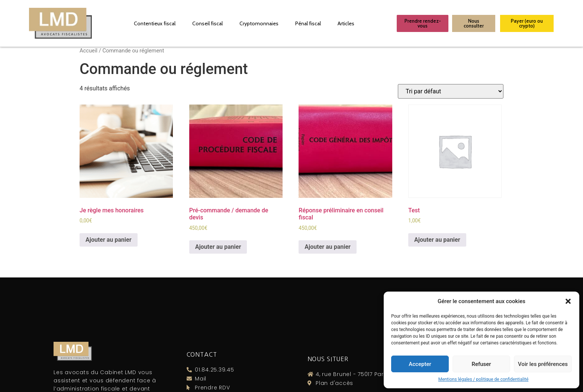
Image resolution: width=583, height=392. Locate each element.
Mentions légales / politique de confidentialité (484, 379)
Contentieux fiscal (155, 23)
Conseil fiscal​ (207, 23)
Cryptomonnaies (259, 23)
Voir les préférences (543, 364)
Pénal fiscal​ (308, 23)
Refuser (481, 364)
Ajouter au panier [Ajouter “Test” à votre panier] (437, 240)
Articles (346, 23)
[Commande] (451, 91)
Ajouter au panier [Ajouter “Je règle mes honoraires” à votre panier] (109, 240)
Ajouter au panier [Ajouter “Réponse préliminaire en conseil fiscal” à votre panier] (328, 247)
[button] (568, 301)
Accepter (420, 364)
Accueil (88, 51)
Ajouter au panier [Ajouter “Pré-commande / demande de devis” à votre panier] (218, 247)
